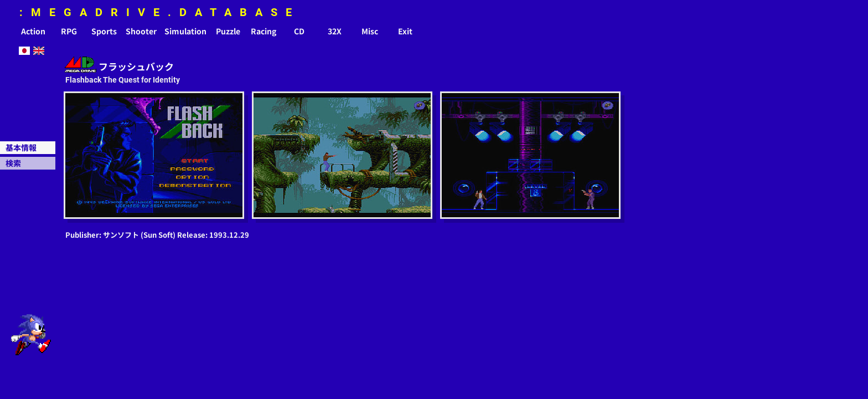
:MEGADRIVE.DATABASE (160, 12)
